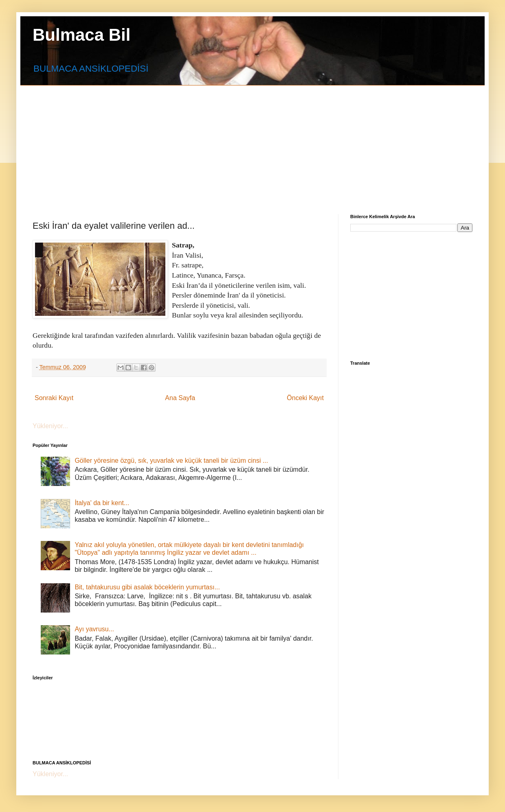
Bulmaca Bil (81, 35)
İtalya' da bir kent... (102, 503)
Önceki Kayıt (305, 398)
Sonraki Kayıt (54, 398)
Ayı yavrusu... (94, 629)
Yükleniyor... (50, 426)
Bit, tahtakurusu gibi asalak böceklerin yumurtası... (147, 587)
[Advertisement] (156, 142)
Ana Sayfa (180, 398)
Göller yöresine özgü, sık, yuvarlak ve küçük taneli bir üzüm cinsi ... (171, 461)
